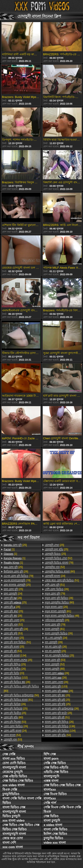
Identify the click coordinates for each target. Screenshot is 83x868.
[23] (14, 673)
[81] (18, 700)
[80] (21, 689)
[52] (13, 625)
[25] (15, 545)
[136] (60, 726)
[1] (9, 549)
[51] (17, 642)
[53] (13, 633)
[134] (15, 656)
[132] (16, 678)
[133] (56, 686)
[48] (62, 616)
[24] (13, 594)
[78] (17, 580)
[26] (16, 572)
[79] (18, 576)
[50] (21, 695)
